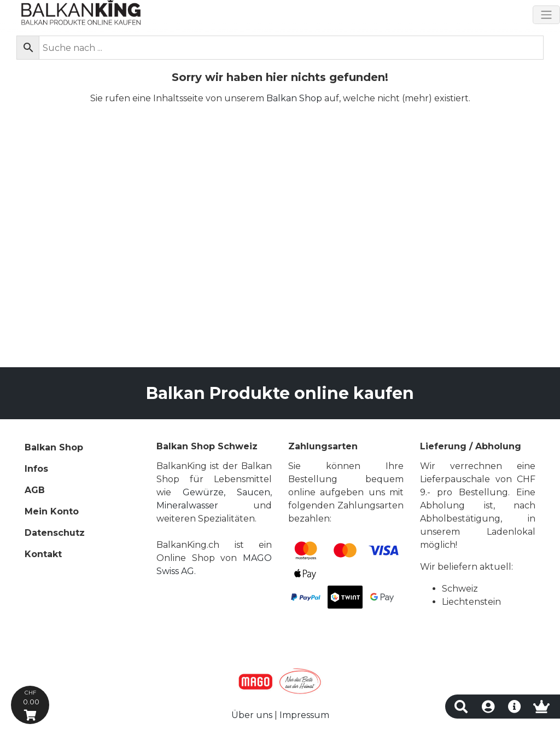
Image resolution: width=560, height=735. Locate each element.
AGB (35, 490)
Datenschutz (55, 533)
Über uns (252, 715)
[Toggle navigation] (546, 15)
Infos (36, 469)
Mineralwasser (187, 505)
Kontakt (43, 554)
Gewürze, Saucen (226, 492)
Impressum (304, 715)
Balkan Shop (294, 98)
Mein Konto (52, 511)
